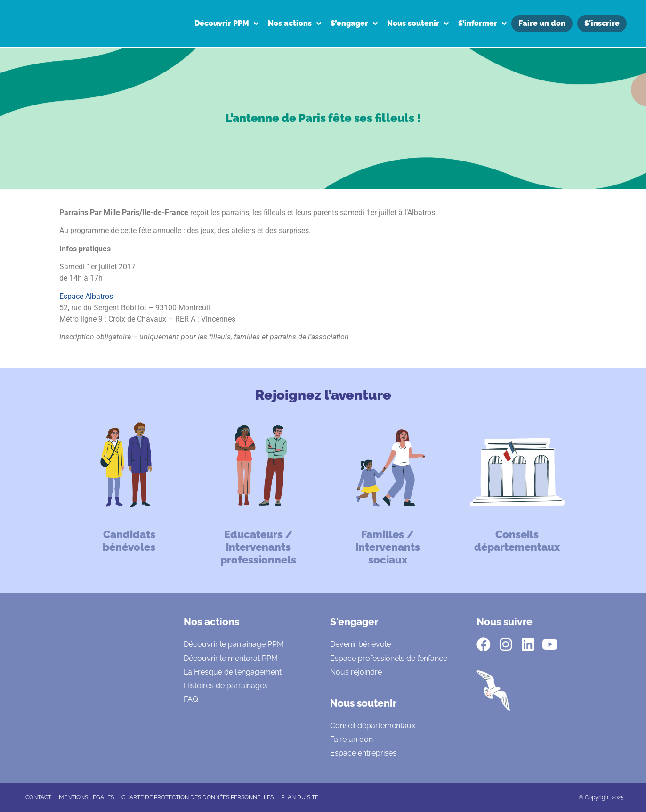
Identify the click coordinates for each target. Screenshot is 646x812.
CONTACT (38, 797)
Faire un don (351, 739)
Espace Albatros (86, 296)
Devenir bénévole (360, 644)
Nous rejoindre (356, 672)
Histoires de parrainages (226, 686)
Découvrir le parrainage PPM (234, 644)
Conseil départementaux (373, 726)
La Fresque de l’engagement (233, 672)
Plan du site (300, 797)
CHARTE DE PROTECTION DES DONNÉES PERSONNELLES (198, 797)
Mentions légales (86, 797)
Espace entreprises (363, 753)
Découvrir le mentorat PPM (231, 658)
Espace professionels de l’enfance (389, 658)
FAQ (191, 699)
